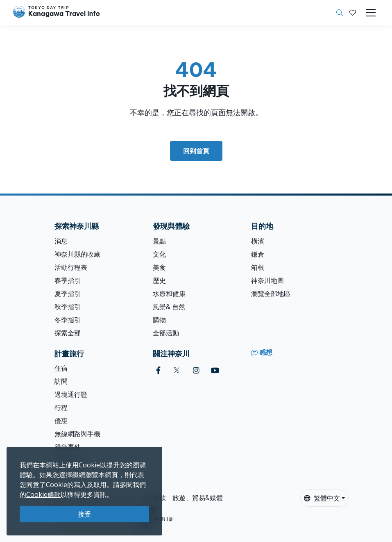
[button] (353, 13)
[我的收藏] (353, 13)
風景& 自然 (169, 307)
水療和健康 (169, 294)
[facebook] (158, 370)
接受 (84, 514)
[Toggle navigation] (371, 13)
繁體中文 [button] (322, 498)
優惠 (61, 421)
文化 (159, 254)
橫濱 (258, 241)
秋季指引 (68, 307)
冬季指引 (68, 320)
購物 (159, 320)
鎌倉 (258, 254)
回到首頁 (196, 151)
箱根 (258, 267)
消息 (61, 241)
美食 (159, 267)
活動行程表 (71, 267)
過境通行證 (71, 394)
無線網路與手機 (77, 434)
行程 (61, 408)
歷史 (159, 280)
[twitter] (177, 370)
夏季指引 (68, 294)
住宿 (61, 368)
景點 (159, 241)
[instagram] (196, 370)
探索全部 (68, 333)
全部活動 (166, 333)
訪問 (61, 381)
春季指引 (68, 280)
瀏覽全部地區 (271, 294)
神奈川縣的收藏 (77, 254)
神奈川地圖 (267, 280)
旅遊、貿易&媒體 (198, 498)
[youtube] (215, 370)
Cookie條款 (43, 494)
